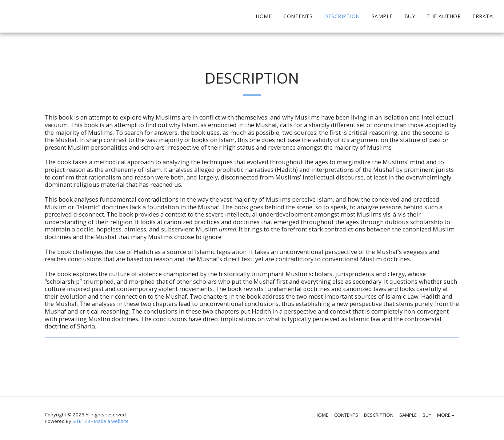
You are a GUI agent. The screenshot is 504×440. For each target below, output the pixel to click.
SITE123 (81, 421)
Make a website (111, 421)
